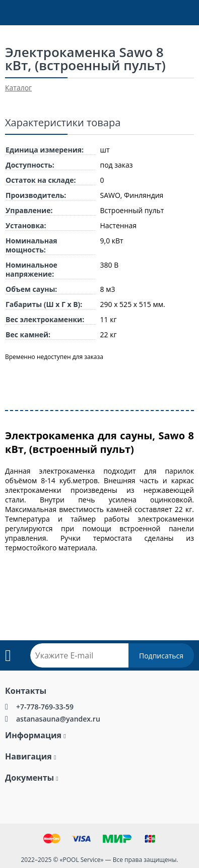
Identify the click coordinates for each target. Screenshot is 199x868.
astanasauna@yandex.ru (58, 719)
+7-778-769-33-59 (45, 707)
